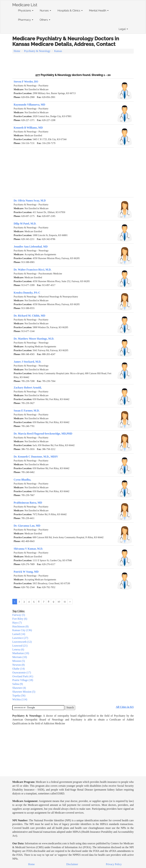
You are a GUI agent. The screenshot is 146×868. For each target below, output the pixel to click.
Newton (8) (18, 665)
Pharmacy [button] (26, 20)
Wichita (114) (20, 699)
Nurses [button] (45, 11)
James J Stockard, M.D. (27, 362)
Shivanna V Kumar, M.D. (28, 549)
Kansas (58, 51)
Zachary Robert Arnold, (28, 388)
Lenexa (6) (18, 649)
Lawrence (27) (20, 638)
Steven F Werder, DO (26, 82)
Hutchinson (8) (20, 626)
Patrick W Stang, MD (26, 572)
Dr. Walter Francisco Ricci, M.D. (33, 270)
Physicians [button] (26, 11)
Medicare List (25, 4)
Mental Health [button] (99, 11)
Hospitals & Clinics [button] (70, 11)
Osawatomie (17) (22, 673)
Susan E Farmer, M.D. (27, 411)
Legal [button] (123, 29)
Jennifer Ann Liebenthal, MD (31, 247)
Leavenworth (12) (22, 642)
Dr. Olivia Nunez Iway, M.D (30, 201)
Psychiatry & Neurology (37, 51)
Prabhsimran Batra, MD (28, 503)
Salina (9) (18, 684)
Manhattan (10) (21, 653)
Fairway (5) (19, 615)
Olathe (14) (18, 669)
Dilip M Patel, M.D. (25, 224)
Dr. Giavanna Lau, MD (27, 526)
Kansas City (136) (22, 630)
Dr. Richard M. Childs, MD (29, 316)
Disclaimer (72, 864)
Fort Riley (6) (20, 619)
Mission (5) (19, 661)
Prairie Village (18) (23, 680)
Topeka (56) (19, 696)
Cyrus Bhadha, (22, 480)
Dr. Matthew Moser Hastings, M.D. (34, 339)
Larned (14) (19, 634)
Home (17, 51)
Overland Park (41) (23, 676)
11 (65, 602)
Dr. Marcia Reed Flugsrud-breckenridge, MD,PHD (43, 434)
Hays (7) (17, 623)
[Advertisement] (73, 63)
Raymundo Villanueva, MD (29, 105)
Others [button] (45, 20)
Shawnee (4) (19, 688)
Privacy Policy (114, 864)
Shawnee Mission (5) (24, 692)
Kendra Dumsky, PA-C (27, 293)
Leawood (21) (20, 646)
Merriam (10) (20, 657)
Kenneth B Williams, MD (28, 128)
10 (59, 602)
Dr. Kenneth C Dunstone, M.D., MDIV (36, 457)
